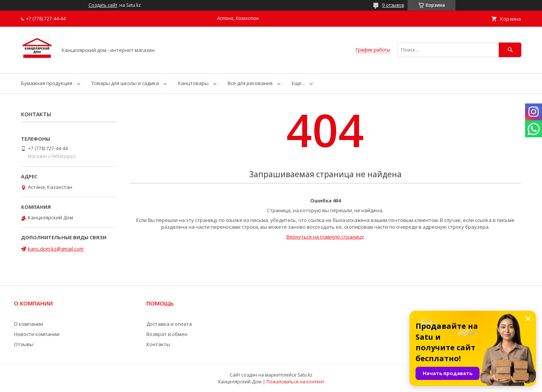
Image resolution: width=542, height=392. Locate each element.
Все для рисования (250, 83)
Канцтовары (193, 83)
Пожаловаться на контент (295, 382)
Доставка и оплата (169, 324)
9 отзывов (393, 5)
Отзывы (24, 344)
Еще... (298, 83)
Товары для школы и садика (125, 83)
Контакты (158, 344)
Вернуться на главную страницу (325, 237)
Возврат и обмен (167, 334)
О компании (28, 324)
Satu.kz (305, 375)
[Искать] (510, 50)
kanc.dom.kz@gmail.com (56, 249)
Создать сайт (103, 5)
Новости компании (37, 334)
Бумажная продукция (47, 83)
